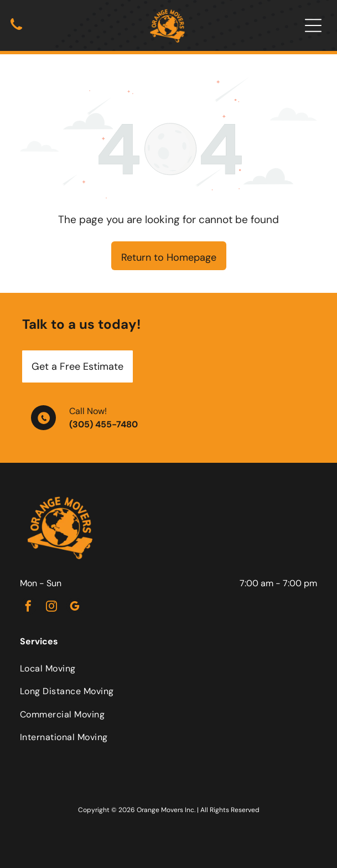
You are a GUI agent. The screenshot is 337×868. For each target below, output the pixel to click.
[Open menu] (313, 25)
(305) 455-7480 (103, 424)
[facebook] (28, 608)
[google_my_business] (75, 608)
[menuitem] (168, 668)
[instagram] (51, 608)
